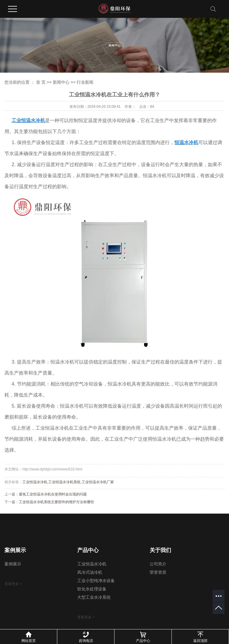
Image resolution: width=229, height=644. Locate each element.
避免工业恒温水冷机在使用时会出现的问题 (53, 494)
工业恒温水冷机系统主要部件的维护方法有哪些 (56, 502)
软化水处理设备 (92, 589)
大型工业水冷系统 (94, 597)
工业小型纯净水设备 (96, 581)
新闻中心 (61, 82)
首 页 (41, 82)
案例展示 (13, 564)
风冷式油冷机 (90, 572)
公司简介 (158, 564)
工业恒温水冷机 (35, 482)
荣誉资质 (158, 572)
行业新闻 (85, 82)
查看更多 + (13, 584)
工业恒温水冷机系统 (64, 482)
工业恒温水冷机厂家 (98, 482)
